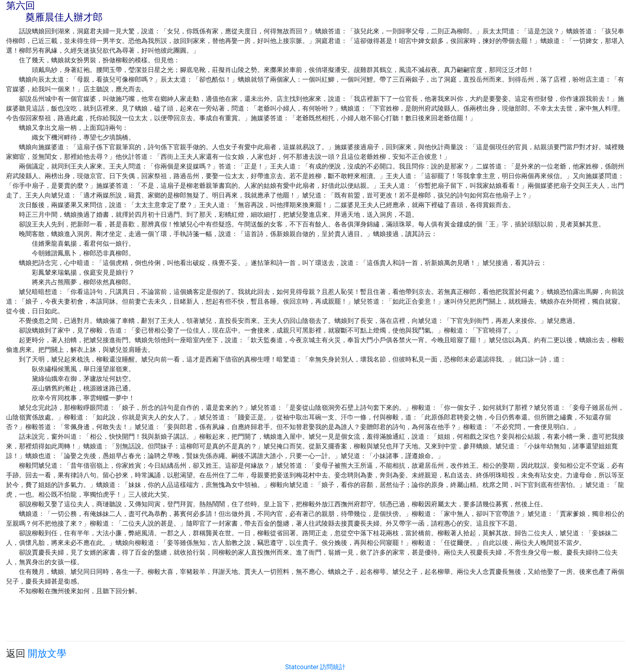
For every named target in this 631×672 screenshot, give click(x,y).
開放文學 (47, 654)
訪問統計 (333, 667)
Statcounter (302, 667)
